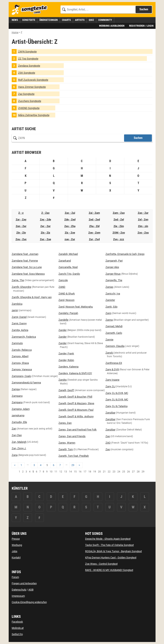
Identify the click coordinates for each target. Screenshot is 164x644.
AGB (31, 590)
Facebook (17, 622)
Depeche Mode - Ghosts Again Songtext (108, 539)
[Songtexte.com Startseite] (31, 10)
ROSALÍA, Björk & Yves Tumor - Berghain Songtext (113, 551)
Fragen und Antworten (24, 583)
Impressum (18, 596)
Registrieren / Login (141, 26)
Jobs (15, 551)
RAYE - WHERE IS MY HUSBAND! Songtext (109, 570)
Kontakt (16, 558)
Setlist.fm (17, 634)
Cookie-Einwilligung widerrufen (29, 602)
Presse (16, 539)
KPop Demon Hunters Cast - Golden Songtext (111, 558)
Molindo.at (18, 628)
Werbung (17, 545)
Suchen (138, 138)
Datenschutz (19, 590)
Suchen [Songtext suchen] (144, 9)
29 (73, 465)
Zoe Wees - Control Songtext (101, 564)
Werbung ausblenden (112, 26)
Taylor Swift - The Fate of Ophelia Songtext (109, 545)
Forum (15, 577)
